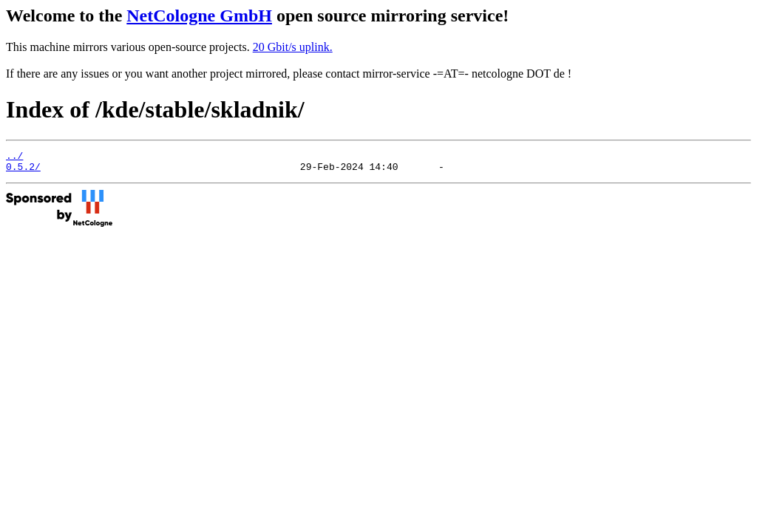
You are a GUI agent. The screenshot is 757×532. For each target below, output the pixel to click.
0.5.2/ (23, 171)
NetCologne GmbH (199, 16)
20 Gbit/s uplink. (293, 47)
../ (14, 157)
